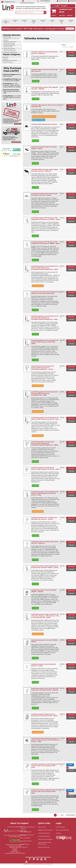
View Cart (62, 16)
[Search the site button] (45, 12)
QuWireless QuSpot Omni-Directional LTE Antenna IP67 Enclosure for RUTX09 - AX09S (45, 342)
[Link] (30, 859)
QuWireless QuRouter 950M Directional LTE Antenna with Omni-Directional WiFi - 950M (45, 792)
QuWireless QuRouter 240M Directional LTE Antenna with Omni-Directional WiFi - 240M (45, 766)
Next (62, 815)
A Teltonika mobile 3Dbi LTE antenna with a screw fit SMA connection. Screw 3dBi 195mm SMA (45, 58)
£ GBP (56, 6)
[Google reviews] (17, 156)
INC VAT (64, 6)
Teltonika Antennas (10, 42)
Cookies (58, 833)
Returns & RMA (25, 838)
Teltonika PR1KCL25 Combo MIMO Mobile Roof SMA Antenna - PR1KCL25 (45, 170)
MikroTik (24, 21)
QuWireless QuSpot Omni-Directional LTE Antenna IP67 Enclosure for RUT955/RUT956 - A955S (45, 393)
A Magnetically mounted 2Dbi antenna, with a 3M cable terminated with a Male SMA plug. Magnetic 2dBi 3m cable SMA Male (45, 93)
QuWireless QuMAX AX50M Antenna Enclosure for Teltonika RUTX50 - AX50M (44, 715)
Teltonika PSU (8, 47)
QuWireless (7, 37)
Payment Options (26, 841)
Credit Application (44, 836)
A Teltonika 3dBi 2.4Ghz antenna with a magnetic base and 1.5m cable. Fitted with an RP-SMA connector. (45, 111)
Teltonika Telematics (10, 52)
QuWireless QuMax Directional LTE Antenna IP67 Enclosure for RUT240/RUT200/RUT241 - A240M (43, 368)
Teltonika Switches (9, 50)
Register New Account (45, 830)
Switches (43, 21)
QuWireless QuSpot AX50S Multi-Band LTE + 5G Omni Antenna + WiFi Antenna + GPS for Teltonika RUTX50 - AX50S (45, 616)
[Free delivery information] (11, 144)
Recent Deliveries (44, 847)
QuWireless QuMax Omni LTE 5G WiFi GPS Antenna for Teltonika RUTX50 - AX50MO (45, 689)
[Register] (72, 1)
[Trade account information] (11, 125)
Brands (71, 21)
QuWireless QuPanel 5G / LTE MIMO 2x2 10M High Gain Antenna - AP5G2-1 (44, 518)
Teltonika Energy (9, 43)
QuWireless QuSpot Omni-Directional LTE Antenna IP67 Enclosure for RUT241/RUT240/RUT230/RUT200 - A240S (45, 268)
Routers (52, 21)
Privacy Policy (60, 827)
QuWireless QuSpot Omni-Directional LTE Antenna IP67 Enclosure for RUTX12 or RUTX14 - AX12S (45, 493)
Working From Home (9, 61)
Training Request (26, 832)
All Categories (6, 22)
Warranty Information (45, 839)
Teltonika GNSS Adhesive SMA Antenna (44, 124)
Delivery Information (27, 835)
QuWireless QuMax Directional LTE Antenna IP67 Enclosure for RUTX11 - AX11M (45, 468)
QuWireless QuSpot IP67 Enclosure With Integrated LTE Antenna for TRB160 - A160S (45, 243)
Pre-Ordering (25, 844)
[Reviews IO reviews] (6, 151)
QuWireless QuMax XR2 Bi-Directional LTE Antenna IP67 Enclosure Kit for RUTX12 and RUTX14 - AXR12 (45, 740)
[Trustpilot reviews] (17, 151)
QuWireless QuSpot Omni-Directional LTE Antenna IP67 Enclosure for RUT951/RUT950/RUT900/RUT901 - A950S (45, 318)
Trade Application (44, 833)
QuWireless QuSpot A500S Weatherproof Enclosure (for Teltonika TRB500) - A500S (45, 567)
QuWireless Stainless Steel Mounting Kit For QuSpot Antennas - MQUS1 (44, 194)
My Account (42, 827)
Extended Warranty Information (45, 843)
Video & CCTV (61, 22)
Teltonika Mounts (9, 45)
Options (70, 765)
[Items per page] (71, 815)
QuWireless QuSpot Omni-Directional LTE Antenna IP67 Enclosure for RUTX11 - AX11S (45, 418)
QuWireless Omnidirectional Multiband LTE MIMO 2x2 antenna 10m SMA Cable (45, 293)
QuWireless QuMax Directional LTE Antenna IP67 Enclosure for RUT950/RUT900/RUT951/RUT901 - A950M (45, 443)
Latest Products (8, 62)
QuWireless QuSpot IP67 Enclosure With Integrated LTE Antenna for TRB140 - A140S (45, 219)
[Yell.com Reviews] (6, 156)
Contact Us (24, 847)
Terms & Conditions (62, 830)
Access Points (34, 22)
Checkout (70, 16)
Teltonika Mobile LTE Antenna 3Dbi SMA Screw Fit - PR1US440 (44, 53)
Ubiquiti (15, 21)
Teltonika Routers (9, 49)
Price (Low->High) (68, 47)
